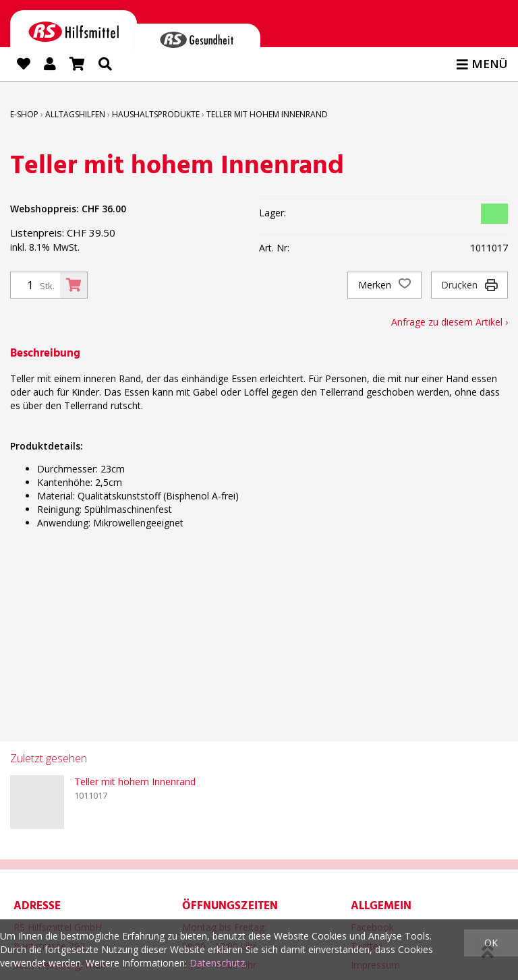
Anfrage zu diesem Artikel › (450, 322)
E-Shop (24, 114)
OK (491, 943)
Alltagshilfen (75, 114)
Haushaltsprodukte (156, 114)
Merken (384, 285)
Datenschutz (217, 963)
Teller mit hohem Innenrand (267, 114)
